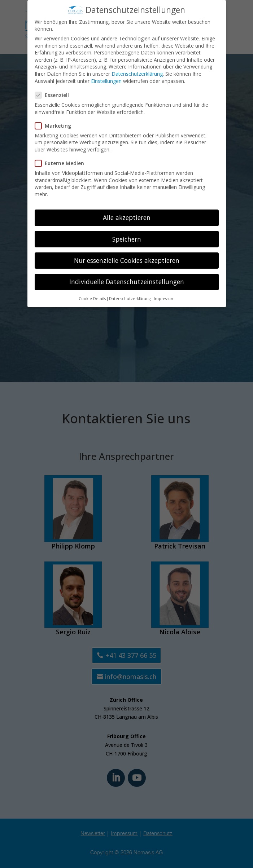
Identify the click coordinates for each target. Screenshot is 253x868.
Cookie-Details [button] (92, 297)
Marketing (56, 124)
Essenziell (55, 93)
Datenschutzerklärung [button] (130, 297)
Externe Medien (62, 161)
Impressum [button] (164, 297)
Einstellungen (106, 79)
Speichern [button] (127, 237)
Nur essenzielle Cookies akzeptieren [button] (127, 259)
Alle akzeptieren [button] (127, 216)
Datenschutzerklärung (137, 72)
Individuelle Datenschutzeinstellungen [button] (127, 280)
